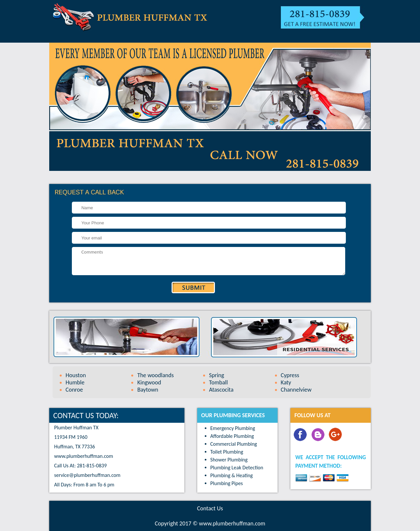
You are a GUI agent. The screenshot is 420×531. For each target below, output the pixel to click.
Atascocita (221, 390)
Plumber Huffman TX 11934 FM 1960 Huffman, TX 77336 (76, 437)
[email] (87, 475)
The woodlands (155, 375)
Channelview (296, 390)
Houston (76, 375)
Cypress (290, 375)
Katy (286, 382)
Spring (217, 375)
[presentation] (86, 290)
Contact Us (210, 508)
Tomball (218, 382)
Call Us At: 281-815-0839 (80, 466)
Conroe (74, 390)
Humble (75, 382)
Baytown (148, 390)
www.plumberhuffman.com (84, 456)
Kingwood (149, 382)
